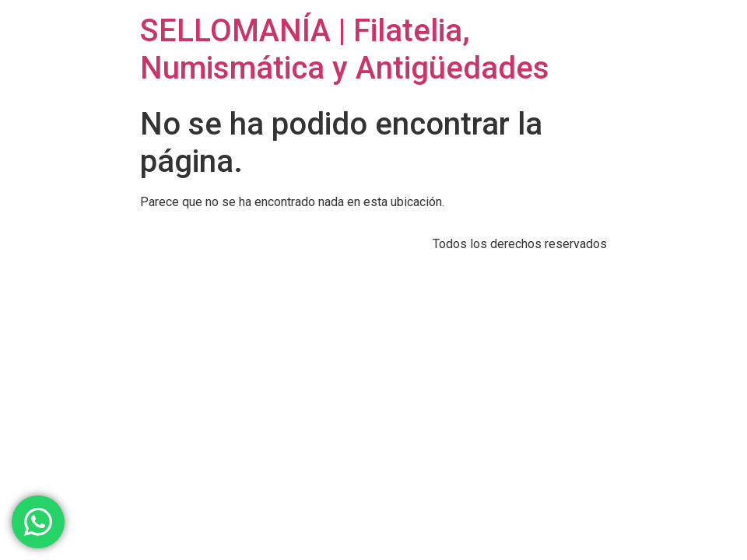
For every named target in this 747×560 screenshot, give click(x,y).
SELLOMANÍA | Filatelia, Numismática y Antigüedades (345, 49)
